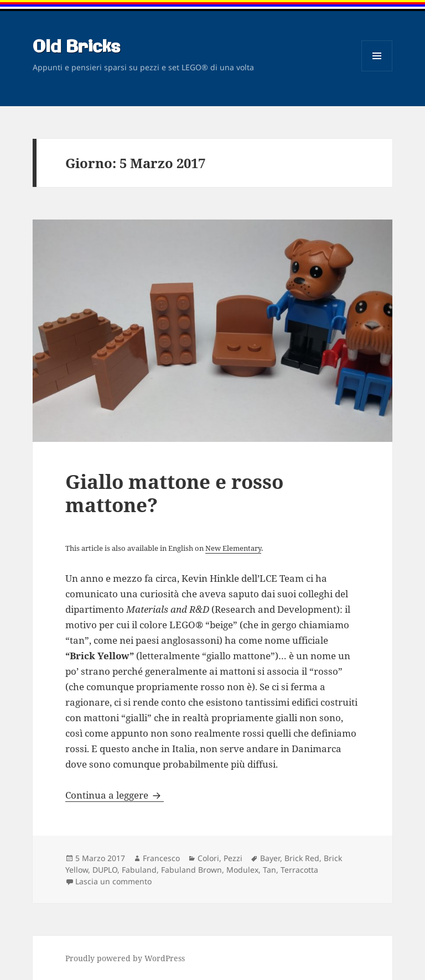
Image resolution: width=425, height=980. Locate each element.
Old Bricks (76, 48)
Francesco (161, 858)
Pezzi (233, 858)
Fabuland (139, 870)
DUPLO (105, 870)
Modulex (242, 870)
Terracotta (299, 870)
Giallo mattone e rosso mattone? (174, 493)
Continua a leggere (115, 795)
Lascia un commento (113, 881)
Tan (269, 870)
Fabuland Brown (191, 870)
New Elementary (233, 548)
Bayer (270, 858)
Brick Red (302, 858)
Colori (208, 858)
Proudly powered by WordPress (125, 958)
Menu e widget (377, 71)
